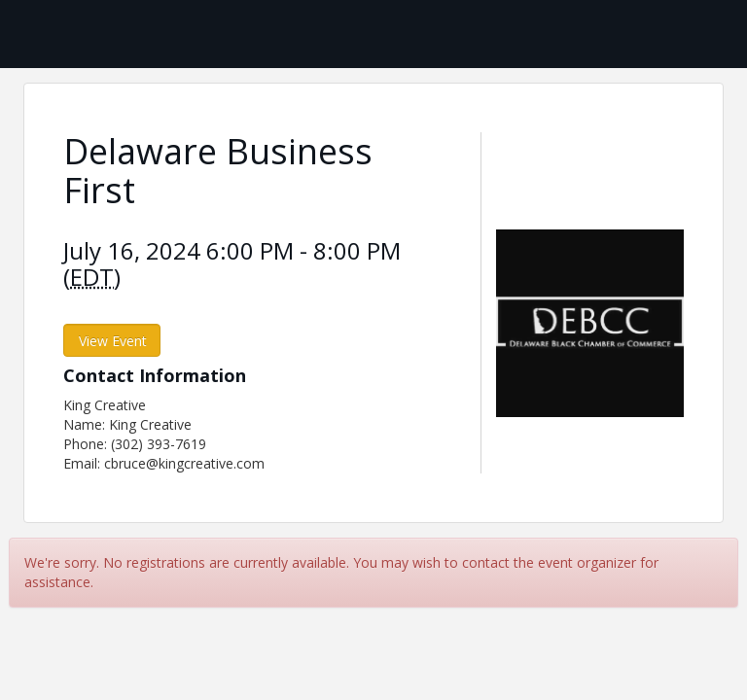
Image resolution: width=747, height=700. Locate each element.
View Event (113, 341)
